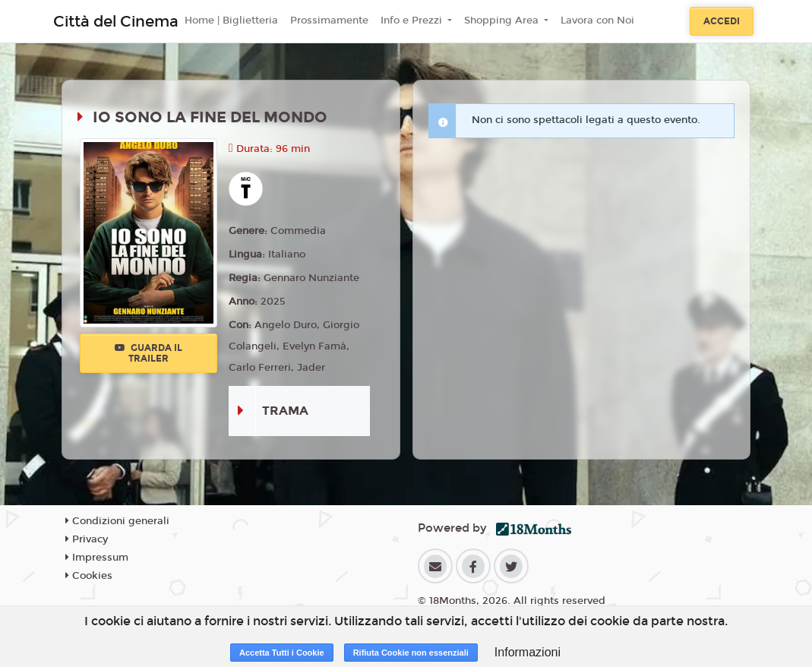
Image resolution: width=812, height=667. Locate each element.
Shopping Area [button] (503, 21)
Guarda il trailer (148, 353)
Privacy (87, 539)
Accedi (722, 21)
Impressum (97, 558)
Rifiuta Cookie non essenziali (411, 653)
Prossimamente (329, 21)
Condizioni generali (117, 521)
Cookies (89, 576)
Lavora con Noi (597, 21)
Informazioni (528, 652)
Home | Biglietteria (231, 21)
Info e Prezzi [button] (413, 21)
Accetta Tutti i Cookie (282, 653)
